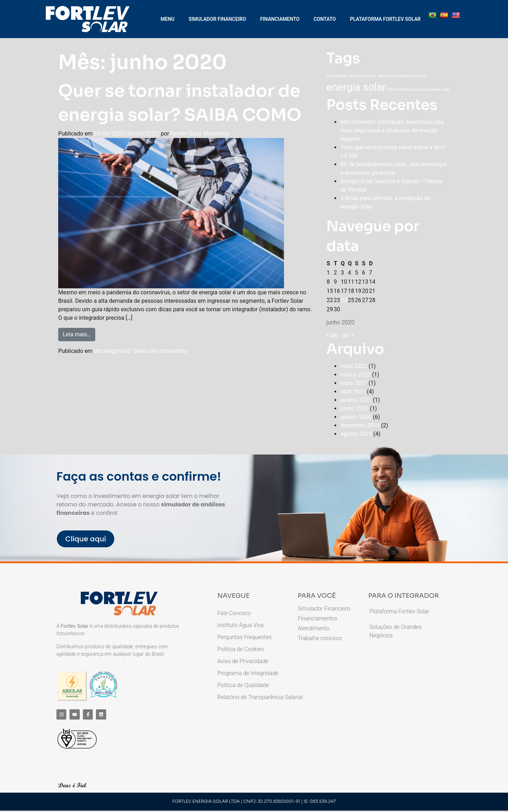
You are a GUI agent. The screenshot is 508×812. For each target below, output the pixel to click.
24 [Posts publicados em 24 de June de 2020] (344, 300)
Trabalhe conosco (320, 638)
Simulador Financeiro (324, 609)
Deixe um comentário (160, 351)
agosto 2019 (356, 434)
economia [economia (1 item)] (418, 76)
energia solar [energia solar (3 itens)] (356, 87)
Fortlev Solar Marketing (199, 134)
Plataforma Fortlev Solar (399, 611)
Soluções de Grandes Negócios (395, 631)
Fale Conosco (234, 613)
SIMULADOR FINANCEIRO (217, 19)
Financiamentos (317, 619)
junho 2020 (354, 408)
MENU (167, 19)
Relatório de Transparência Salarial (260, 697)
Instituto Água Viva (240, 625)
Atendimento (314, 628)
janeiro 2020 (356, 417)
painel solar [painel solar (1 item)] (440, 89)
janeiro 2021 (356, 400)
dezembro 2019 (360, 425)
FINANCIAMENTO (280, 19)
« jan (332, 335)
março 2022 (355, 375)
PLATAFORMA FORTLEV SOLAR (385, 19)
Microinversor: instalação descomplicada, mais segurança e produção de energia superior (392, 130)
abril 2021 (353, 392)
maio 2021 (354, 383)
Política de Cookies (241, 649)
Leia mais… (79, 333)
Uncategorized (112, 351)
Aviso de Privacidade (243, 661)
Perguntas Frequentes (244, 637)
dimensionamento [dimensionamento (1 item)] (393, 76)
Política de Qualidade (243, 685)
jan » (348, 335)
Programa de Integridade (248, 673)
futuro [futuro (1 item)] (392, 89)
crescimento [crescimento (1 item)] (337, 76)
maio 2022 (354, 366)
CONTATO (325, 19)
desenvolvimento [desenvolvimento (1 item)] (363, 76)
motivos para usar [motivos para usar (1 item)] (414, 89)
